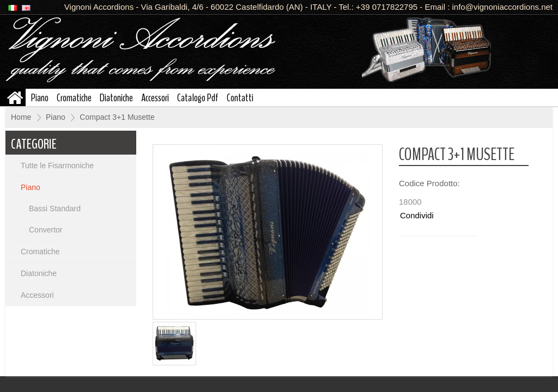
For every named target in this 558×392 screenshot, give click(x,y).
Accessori (155, 97)
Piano (40, 97)
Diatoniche (116, 97)
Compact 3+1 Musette (117, 117)
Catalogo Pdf (198, 97)
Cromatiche (74, 97)
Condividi (417, 215)
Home (21, 117)
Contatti (240, 97)
